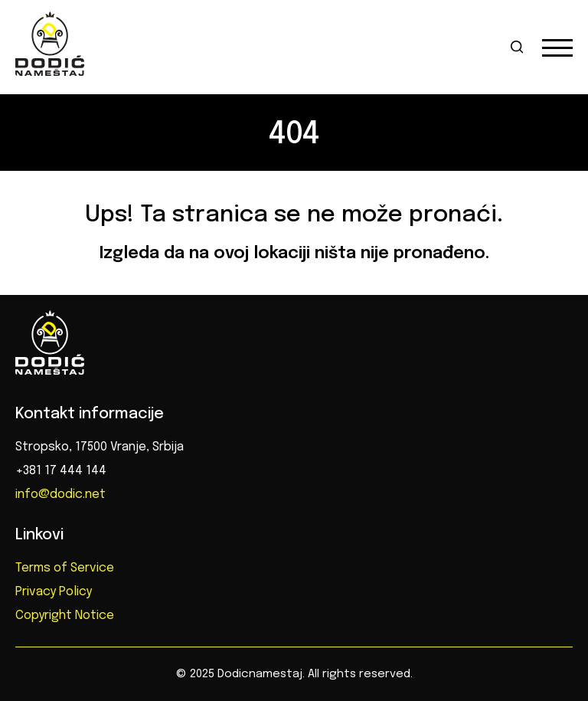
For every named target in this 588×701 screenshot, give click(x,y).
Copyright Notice (65, 616)
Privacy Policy (54, 592)
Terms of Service (65, 568)
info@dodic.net (60, 495)
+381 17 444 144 (61, 471)
